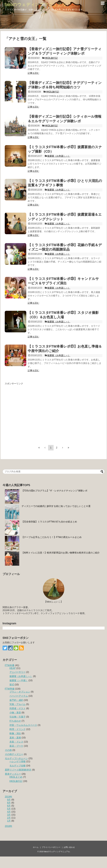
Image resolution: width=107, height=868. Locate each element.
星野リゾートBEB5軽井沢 (18, 770)
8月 (9, 803)
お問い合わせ (69, 847)
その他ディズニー (14, 754)
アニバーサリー (18, 672)
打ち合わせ (15, 721)
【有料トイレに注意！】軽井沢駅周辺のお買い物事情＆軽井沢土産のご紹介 (61, 553)
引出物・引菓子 (18, 717)
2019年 (9, 797)
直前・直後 (15, 738)
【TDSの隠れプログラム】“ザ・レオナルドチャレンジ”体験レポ (55, 491)
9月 (9, 800)
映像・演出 (15, 733)
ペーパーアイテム (19, 696)
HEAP (13, 668)
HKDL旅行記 (51, 58)
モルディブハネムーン (16, 758)
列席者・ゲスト (18, 708)
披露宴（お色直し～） (59, 156)
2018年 (9, 826)
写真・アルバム (18, 704)
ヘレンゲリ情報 (18, 761)
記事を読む (33, 73)
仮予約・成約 (16, 700)
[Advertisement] (27, 412)
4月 (9, 812)
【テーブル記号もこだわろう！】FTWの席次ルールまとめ (52, 537)
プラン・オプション (20, 692)
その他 (8, 750)
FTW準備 (10, 689)
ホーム (36, 847)
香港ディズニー (13, 774)
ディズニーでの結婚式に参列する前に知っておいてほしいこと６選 (56, 506)
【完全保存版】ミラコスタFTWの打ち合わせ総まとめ (49, 522)
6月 (9, 806)
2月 (9, 818)
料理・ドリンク (18, 729)
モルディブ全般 (18, 766)
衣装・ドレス (16, 742)
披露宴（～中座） (19, 680)
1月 (9, 821)
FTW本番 (10, 665)
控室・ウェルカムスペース (23, 725)
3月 (9, 815)
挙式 (12, 685)
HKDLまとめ (16, 777)
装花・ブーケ (16, 746)
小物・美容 (15, 713)
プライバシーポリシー (51, 847)
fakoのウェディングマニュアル (36, 4)
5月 (9, 809)
